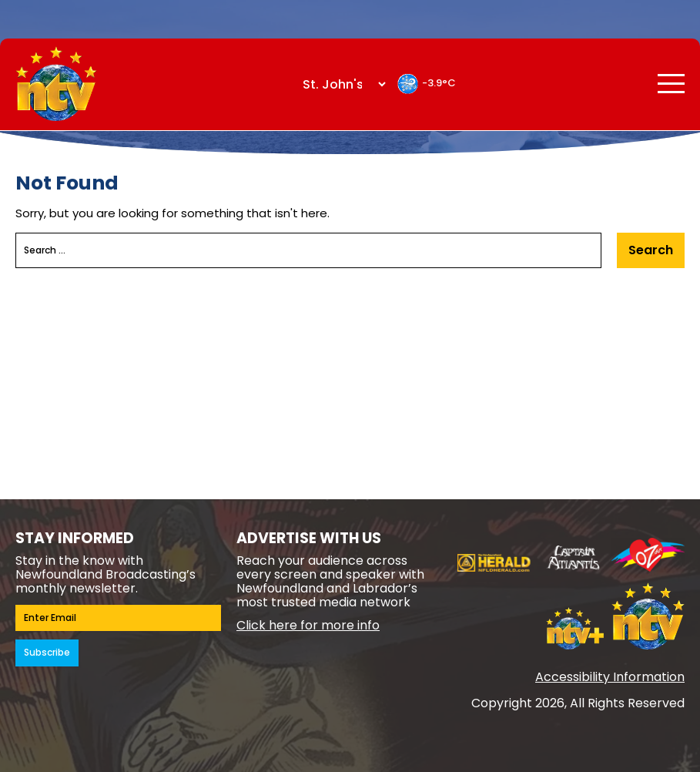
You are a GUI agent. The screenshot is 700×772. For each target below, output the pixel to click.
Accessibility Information (610, 677)
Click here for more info (308, 625)
